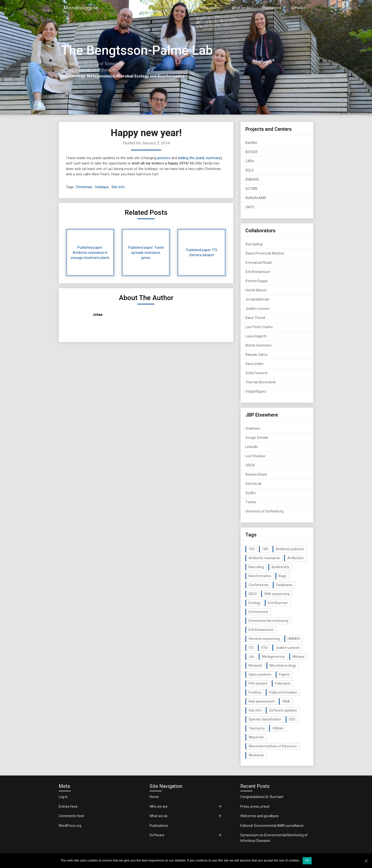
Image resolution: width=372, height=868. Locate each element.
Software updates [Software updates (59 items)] (283, 710)
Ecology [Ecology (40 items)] (255, 603)
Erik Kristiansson (258, 272)
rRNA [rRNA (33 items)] (286, 701)
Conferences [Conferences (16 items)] (259, 585)
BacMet (251, 143)
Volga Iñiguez (256, 391)
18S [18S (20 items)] (265, 549)
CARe (250, 161)
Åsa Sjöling (254, 244)
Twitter (251, 502)
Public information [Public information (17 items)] (283, 692)
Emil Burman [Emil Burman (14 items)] (278, 603)
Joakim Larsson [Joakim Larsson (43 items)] (288, 648)
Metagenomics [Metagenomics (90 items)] (273, 657)
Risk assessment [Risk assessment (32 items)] (262, 701)
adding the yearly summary (199, 158)
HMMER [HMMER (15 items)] (294, 639)
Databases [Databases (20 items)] (284, 585)
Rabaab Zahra (256, 355)
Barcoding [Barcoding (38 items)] (256, 567)
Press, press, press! (255, 806)
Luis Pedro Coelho (259, 327)
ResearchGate (256, 474)
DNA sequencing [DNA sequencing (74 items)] (277, 594)
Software (298, 8)
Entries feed (68, 806)
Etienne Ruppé (257, 281)
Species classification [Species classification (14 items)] (265, 719)
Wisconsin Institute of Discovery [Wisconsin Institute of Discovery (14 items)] (273, 746)
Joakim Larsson (258, 309)
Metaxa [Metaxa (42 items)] (298, 657)
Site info (118, 187)
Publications (272, 8)
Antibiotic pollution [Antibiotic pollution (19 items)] (290, 549)
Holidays (102, 187)
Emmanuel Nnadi (259, 263)
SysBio (251, 493)
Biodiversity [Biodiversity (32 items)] (280, 567)
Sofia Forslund (256, 373)
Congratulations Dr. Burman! (262, 797)
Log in (63, 797)
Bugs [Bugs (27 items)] (283, 576)
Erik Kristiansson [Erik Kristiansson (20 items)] (261, 630)
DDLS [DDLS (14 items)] (253, 594)
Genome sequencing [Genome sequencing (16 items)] (264, 639)
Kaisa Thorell (255, 318)
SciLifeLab (253, 484)
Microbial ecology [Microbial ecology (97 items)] (283, 666)
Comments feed (71, 816)
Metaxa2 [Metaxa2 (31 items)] (255, 666)
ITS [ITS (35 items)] (251, 648)
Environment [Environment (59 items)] (258, 612)
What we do (241, 8)
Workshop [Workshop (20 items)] (256, 755)
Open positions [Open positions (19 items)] (260, 674)
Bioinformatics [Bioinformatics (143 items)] (260, 576)
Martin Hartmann (259, 345)
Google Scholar (257, 438)
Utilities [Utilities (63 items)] (278, 728)
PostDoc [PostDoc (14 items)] (255, 692)
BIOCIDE (252, 152)
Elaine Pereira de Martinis (265, 253)
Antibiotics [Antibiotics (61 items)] (295, 558)
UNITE (250, 207)
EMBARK (252, 179)
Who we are (210, 8)
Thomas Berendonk (261, 382)
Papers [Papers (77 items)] (284, 674)
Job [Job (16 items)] (251, 657)
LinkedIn (252, 447)
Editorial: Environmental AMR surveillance (272, 826)
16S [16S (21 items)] (252, 549)
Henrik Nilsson (256, 290)
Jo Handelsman (257, 299)
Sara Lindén (255, 364)
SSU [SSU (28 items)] (292, 719)
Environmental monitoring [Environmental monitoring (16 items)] (268, 621)
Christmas (84, 187)
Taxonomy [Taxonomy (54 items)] (257, 728)
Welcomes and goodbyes (259, 816)
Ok (307, 860)
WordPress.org (70, 826)
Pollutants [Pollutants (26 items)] (283, 683)
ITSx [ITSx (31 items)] (265, 648)
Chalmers (253, 428)
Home (187, 8)
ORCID (250, 465)
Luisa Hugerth (256, 336)
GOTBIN (251, 189)
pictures (164, 158)
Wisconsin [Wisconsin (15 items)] (256, 737)
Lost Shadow (255, 456)
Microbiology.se (81, 8)
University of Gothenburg (264, 511)
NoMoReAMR (256, 198)
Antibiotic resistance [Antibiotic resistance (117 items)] (264, 558)
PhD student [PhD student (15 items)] (258, 683)
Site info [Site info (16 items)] (255, 710)
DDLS (250, 170)
